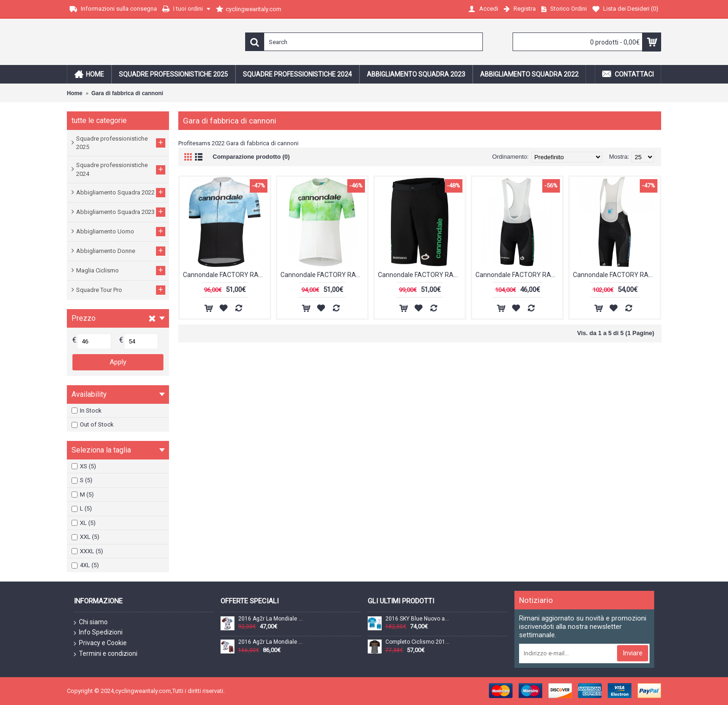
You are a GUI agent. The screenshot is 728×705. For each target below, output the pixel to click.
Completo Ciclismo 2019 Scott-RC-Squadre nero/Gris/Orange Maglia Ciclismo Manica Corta (418, 642)
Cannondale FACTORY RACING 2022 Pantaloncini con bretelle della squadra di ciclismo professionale (519, 275)
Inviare (633, 653)
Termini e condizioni (106, 654)
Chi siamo (91, 622)
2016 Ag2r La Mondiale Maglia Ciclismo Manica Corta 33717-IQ (271, 619)
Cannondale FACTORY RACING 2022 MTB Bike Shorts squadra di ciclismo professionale (421, 275)
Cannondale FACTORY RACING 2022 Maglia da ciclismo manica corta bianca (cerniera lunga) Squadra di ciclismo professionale (324, 275)
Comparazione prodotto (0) (251, 157)
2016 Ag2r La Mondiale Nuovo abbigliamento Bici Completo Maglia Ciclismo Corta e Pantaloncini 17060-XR (271, 642)
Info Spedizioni (98, 633)
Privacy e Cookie (100, 643)
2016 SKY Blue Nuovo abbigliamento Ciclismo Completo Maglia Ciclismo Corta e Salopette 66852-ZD (418, 619)
